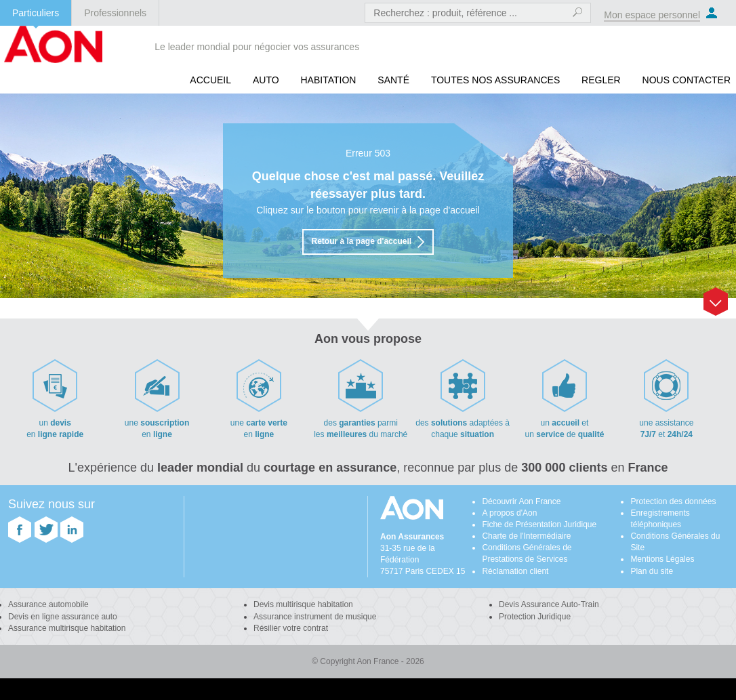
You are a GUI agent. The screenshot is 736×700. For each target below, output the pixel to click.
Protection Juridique (535, 617)
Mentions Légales (662, 559)
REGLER (601, 80)
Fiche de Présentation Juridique (539, 524)
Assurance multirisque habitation (67, 628)
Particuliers (36, 13)
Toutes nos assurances (495, 80)
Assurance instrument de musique (315, 617)
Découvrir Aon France (521, 501)
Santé (393, 80)
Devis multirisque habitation (303, 604)
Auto (266, 80)
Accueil (210, 80)
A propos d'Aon (509, 513)
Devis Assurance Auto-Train (549, 604)
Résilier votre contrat (291, 628)
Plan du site (652, 571)
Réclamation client (515, 571)
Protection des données (673, 501)
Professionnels (115, 13)
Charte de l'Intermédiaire (526, 536)
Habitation (328, 80)
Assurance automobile (48, 604)
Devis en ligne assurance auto (63, 617)
